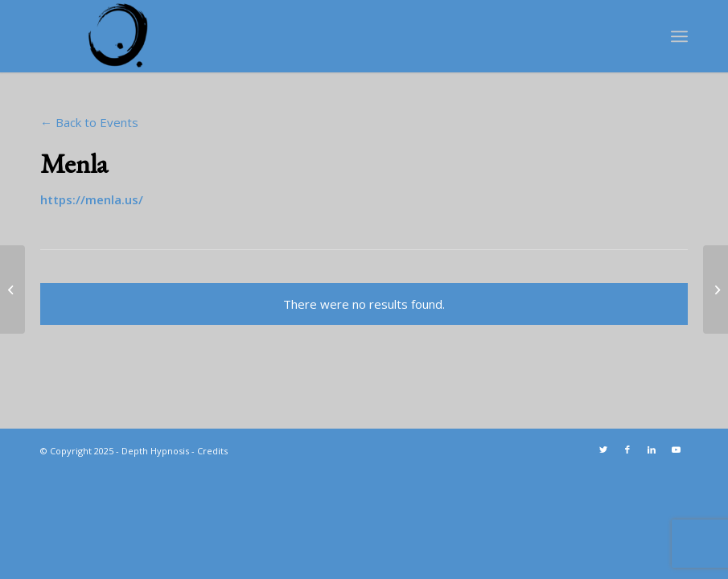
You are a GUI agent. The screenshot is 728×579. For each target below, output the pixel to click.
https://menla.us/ (92, 199)
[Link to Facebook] (627, 450)
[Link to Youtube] (676, 450)
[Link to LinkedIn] (652, 450)
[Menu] (679, 36)
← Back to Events (89, 122)
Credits (212, 451)
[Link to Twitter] (603, 450)
